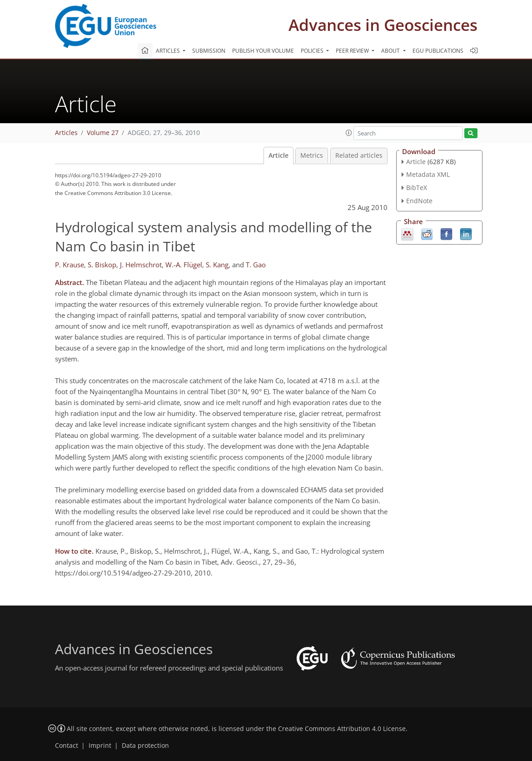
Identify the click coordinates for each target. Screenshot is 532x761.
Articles (66, 133)
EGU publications (438, 51)
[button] (349, 133)
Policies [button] (313, 51)
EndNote (419, 201)
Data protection (145, 746)
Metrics (312, 155)
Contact (67, 746)
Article (278, 155)
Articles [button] (169, 51)
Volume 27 (103, 133)
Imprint (100, 746)
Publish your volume (263, 51)
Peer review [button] (353, 51)
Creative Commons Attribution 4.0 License (342, 729)
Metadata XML (428, 174)
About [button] (391, 51)
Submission (209, 51)
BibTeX (417, 188)
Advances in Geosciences (383, 25)
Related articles (359, 155)
